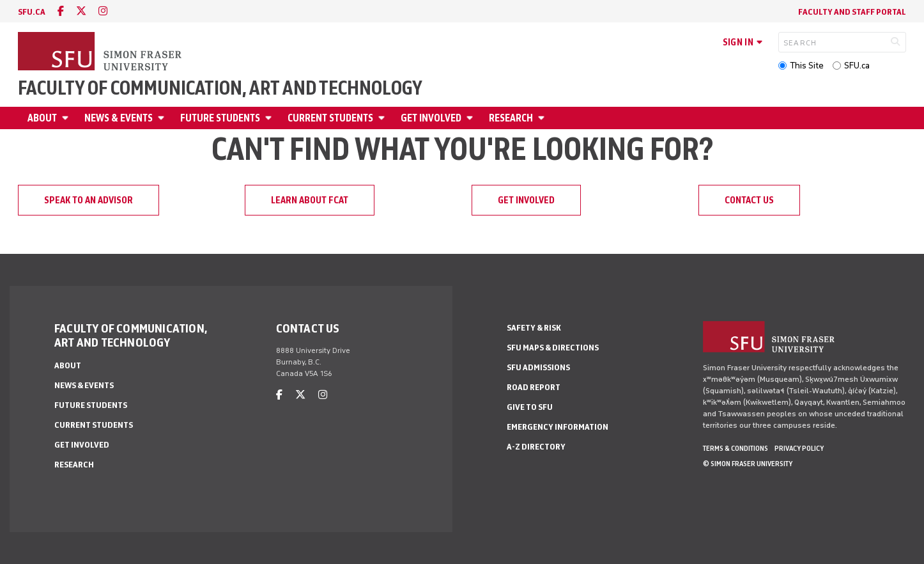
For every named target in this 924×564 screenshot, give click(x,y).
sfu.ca (32, 12)
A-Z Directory (536, 447)
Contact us (749, 200)
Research (511, 118)
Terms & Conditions (735, 448)
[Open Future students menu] (270, 118)
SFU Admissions (538, 367)
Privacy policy (799, 448)
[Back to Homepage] (101, 52)
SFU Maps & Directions (553, 348)
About (42, 118)
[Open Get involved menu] (472, 118)
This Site (807, 66)
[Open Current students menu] (383, 118)
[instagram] (103, 11)
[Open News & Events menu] (163, 118)
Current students (330, 118)
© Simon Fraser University (748, 464)
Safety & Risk (534, 328)
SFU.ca (857, 66)
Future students (220, 118)
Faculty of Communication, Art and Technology (220, 88)
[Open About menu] (67, 118)
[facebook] (61, 11)
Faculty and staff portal (852, 12)
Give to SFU (530, 407)
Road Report (534, 387)
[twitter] (81, 11)
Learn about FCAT (310, 200)
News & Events (119, 118)
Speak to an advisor (89, 200)
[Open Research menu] (543, 118)
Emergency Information (558, 427)
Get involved (431, 118)
